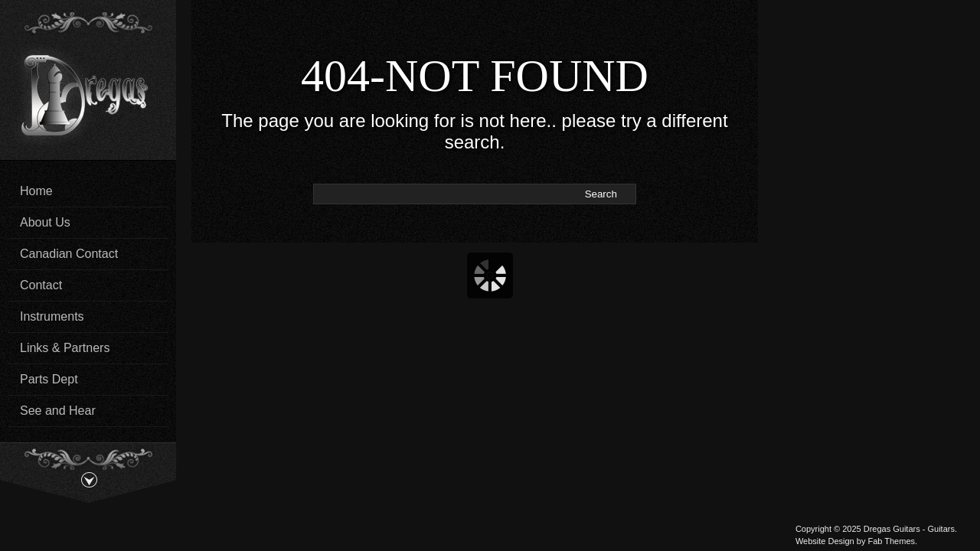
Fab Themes (891, 541)
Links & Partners (65, 348)
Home (36, 191)
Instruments (52, 316)
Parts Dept (49, 379)
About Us (45, 222)
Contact (41, 285)
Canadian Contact (69, 254)
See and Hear (58, 411)
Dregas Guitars (892, 529)
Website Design (825, 541)
